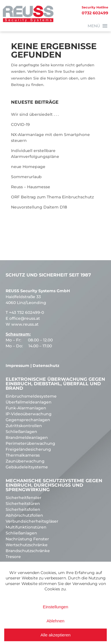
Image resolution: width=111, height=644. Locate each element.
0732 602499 (54, 10)
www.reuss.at (25, 324)
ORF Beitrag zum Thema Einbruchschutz (52, 197)
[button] (94, 26)
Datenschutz (46, 366)
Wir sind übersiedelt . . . (35, 114)
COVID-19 (20, 124)
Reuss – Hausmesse (31, 187)
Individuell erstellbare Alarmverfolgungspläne (35, 154)
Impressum (17, 366)
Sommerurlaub (26, 177)
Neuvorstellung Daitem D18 (39, 207)
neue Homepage (28, 167)
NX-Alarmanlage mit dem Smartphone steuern (50, 138)
